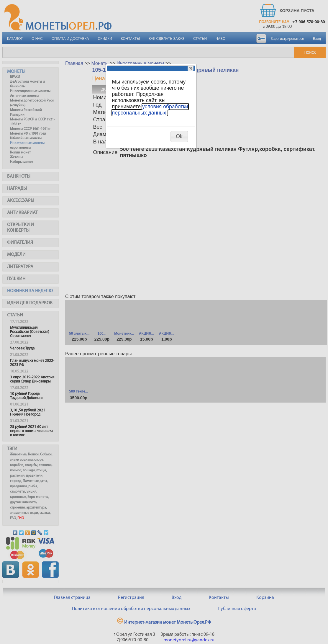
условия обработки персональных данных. (150, 110)
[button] (191, 68)
